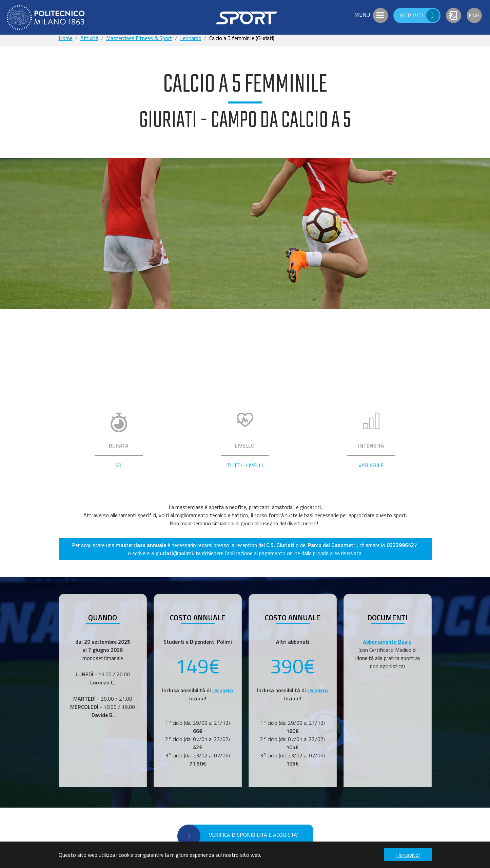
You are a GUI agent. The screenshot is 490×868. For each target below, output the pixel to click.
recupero (223, 690)
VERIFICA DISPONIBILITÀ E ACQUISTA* (254, 835)
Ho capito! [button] (408, 855)
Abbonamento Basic (387, 642)
